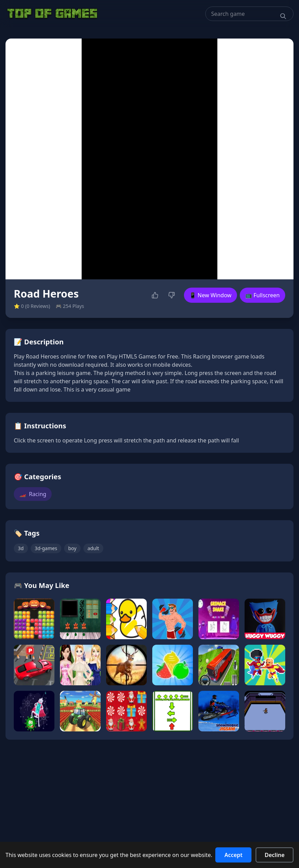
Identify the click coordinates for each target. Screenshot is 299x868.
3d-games (46, 548)
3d (21, 548)
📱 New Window (210, 295)
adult (93, 548)
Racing (33, 494)
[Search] (283, 16)
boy (72, 548)
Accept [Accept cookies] (233, 855)
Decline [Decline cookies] (275, 855)
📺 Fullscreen (262, 295)
